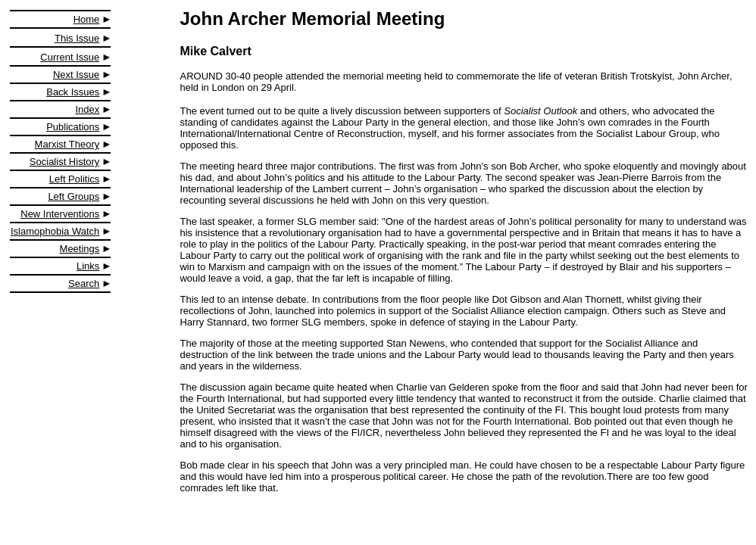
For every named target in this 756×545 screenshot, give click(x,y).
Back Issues (73, 92)
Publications (73, 127)
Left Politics (74, 179)
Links (88, 266)
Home (87, 19)
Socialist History (64, 162)
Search (84, 283)
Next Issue (76, 75)
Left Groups (73, 196)
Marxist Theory (67, 144)
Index (88, 109)
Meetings (80, 249)
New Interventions (60, 214)
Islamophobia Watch (55, 231)
